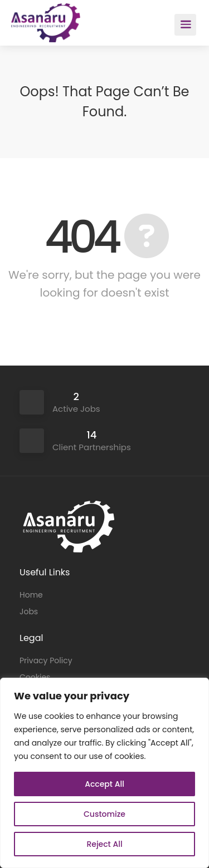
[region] (104, 773)
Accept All (104, 784)
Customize (104, 814)
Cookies (35, 677)
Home (31, 595)
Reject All (104, 844)
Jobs (29, 611)
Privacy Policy (46, 660)
